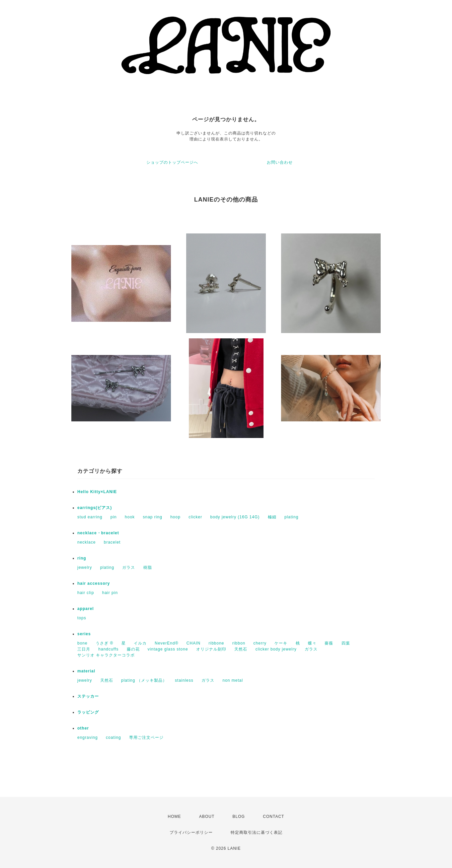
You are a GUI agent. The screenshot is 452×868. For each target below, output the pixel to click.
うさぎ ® (104, 643)
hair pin (110, 593)
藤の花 (133, 649)
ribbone (217, 643)
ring (82, 558)
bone (82, 643)
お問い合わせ (280, 162)
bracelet (112, 542)
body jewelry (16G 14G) (235, 517)
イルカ (140, 643)
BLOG (239, 817)
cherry (260, 643)
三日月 (84, 649)
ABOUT (207, 817)
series (84, 634)
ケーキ (281, 643)
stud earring (90, 517)
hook (130, 517)
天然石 (241, 649)
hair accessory (94, 583)
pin (114, 517)
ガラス (129, 567)
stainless (184, 680)
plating (291, 517)
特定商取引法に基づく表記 (257, 832)
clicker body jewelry (276, 649)
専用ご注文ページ (146, 738)
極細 (272, 517)
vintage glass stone (168, 649)
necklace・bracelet (98, 533)
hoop (175, 517)
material (86, 671)
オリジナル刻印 (211, 649)
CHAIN (193, 643)
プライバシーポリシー (191, 832)
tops (82, 618)
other (83, 728)
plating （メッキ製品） (144, 680)
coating (113, 738)
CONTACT (273, 817)
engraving (88, 738)
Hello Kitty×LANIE (97, 492)
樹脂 (148, 567)
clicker (195, 517)
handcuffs (108, 649)
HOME (175, 817)
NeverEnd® (166, 643)
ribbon (239, 643)
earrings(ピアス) (95, 508)
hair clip (86, 593)
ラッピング (88, 712)
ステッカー (88, 696)
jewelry (85, 567)
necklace (86, 542)
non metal (233, 680)
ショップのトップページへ (172, 162)
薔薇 (329, 643)
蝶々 (312, 643)
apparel (86, 609)
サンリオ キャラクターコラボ (106, 655)
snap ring (152, 517)
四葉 (346, 643)
